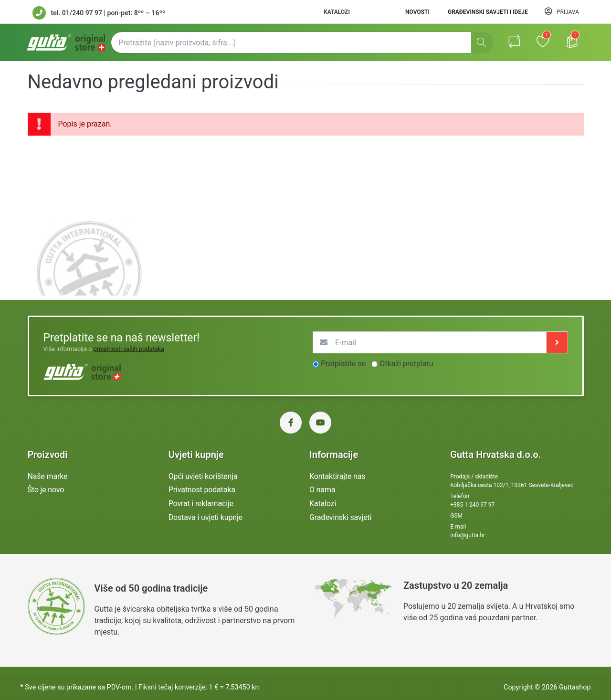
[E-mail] (430, 342)
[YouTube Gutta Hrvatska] (320, 423)
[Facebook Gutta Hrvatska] (291, 423)
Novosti (417, 12)
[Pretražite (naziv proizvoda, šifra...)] (302, 42)
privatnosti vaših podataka (129, 349)
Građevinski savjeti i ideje (488, 12)
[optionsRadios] (316, 364)
